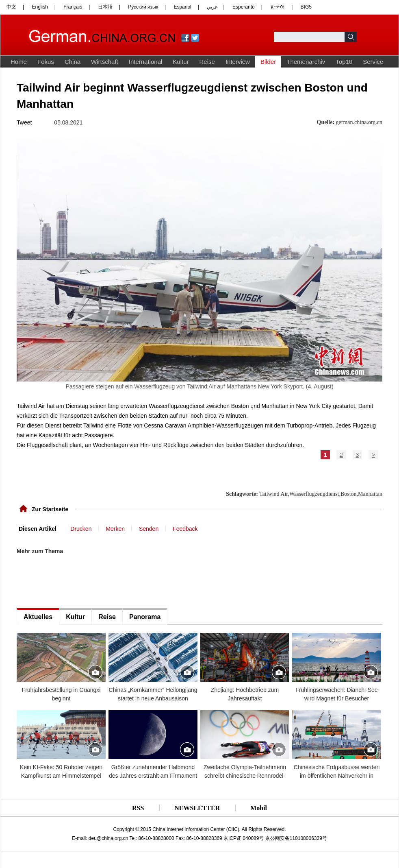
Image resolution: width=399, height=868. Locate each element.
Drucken (81, 529)
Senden (149, 529)
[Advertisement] (78, 582)
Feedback (185, 529)
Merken (115, 529)
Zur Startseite (50, 509)
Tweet (24, 122)
